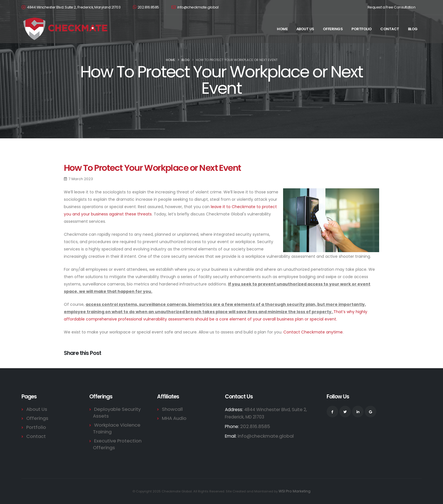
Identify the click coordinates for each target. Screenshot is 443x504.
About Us (305, 29)
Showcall (171, 409)
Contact (390, 29)
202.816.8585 (146, 7)
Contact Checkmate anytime (313, 332)
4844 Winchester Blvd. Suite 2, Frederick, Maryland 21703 (74, 7)
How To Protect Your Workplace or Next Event (152, 168)
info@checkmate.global (195, 7)
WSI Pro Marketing (295, 491)
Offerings (333, 29)
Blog (413, 29)
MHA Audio (173, 418)
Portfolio (362, 29)
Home (282, 29)
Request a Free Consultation (392, 7)
